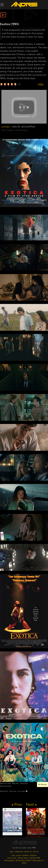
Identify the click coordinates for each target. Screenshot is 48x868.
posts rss (28, 851)
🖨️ (27, 791)
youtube (6, 126)
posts (18, 855)
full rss (36, 851)
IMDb (41, 84)
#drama (15, 783)
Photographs (9, 860)
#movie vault (5, 783)
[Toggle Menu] (2, 5)
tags (11, 851)
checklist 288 (35, 858)
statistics (33, 855)
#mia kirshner (6, 786)
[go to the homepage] (24, 5)
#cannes (24, 783)
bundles (25, 855)
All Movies (42, 784)
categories (19, 851)
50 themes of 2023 (23, 860)
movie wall (12, 858)
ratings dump (23, 858)
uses (13, 855)
